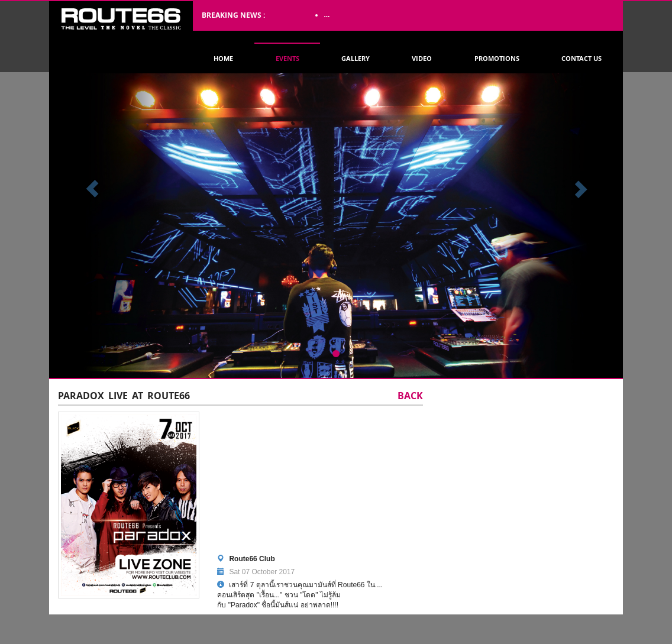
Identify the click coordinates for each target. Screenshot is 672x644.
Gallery (356, 58)
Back (410, 396)
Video (422, 58)
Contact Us (581, 58)
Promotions (497, 58)
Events (287, 58)
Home (223, 58)
